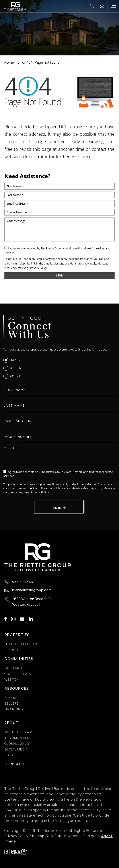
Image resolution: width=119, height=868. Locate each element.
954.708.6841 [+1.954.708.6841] (23, 582)
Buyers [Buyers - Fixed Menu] (11, 698)
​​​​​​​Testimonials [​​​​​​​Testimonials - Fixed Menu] (17, 738)
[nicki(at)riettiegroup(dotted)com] (102, 6)
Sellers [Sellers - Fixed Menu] (12, 703)
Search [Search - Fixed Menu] (11, 650)
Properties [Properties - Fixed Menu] (17, 635)
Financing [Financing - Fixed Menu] (14, 709)
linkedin (31, 619)
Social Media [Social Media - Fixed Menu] (16, 749)
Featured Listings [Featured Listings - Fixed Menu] (21, 644)
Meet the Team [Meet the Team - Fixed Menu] (18, 732)
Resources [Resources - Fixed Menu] (17, 688)
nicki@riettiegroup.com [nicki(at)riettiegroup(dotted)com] (32, 590)
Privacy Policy (38, 268)
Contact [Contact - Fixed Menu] (15, 764)
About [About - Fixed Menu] (11, 723)
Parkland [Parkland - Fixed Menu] (13, 668)
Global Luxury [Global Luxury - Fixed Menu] (18, 744)
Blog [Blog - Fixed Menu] (9, 755)
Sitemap (37, 836)
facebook (6, 619)
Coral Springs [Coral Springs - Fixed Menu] (18, 674)
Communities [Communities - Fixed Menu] (19, 659)
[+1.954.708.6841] (92, 6)
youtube (22, 619)
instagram (13, 619)
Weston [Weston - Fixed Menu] (12, 679)
